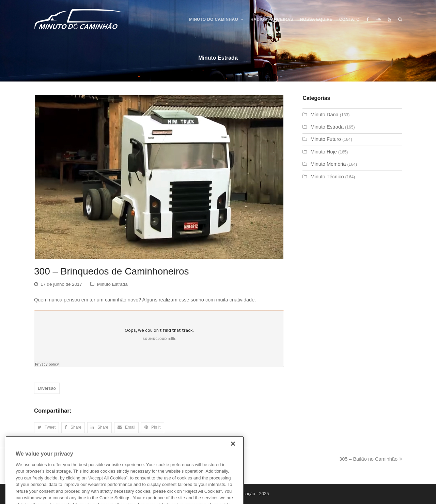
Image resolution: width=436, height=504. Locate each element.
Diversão (47, 388)
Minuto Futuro (325, 139)
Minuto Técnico (327, 177)
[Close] (233, 455)
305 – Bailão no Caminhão (371, 459)
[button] (46, 428)
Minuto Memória (328, 164)
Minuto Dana (324, 115)
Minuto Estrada (112, 284)
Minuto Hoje (323, 152)
